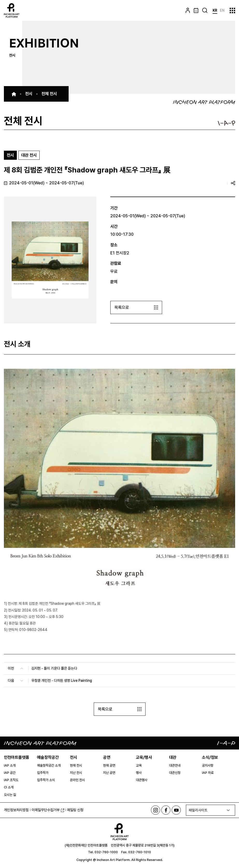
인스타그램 (155, 810)
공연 (107, 757)
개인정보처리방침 (16, 810)
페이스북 (166, 810)
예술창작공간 (48, 757)
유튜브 (176, 810)
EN (222, 10)
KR (215, 10)
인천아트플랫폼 (17, 757)
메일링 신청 (75, 810)
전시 (74, 757)
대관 (173, 757)
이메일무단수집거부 (48, 810)
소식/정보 (210, 757)
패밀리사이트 (198, 810)
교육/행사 (144, 757)
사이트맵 (232, 11)
